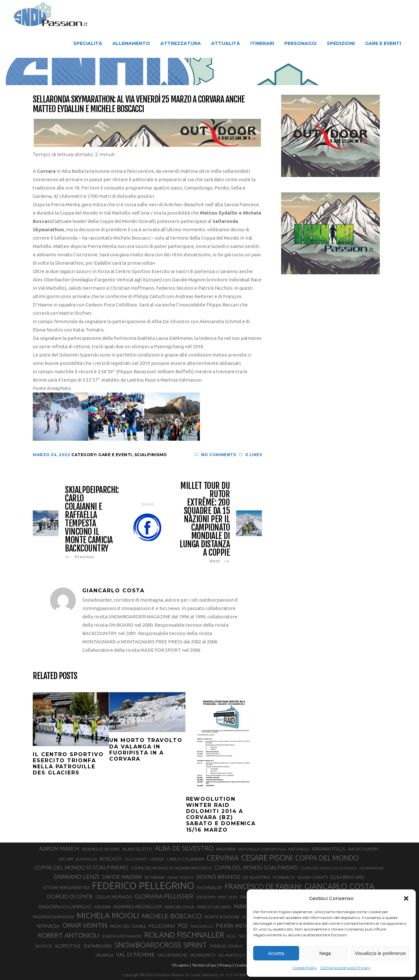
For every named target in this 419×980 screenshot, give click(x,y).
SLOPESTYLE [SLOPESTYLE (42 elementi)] (68, 946)
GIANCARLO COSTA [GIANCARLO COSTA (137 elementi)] (339, 886)
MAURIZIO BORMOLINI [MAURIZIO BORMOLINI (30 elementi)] (53, 917)
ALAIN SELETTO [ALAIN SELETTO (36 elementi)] (137, 849)
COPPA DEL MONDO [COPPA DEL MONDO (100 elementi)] (327, 858)
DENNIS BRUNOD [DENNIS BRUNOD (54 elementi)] (218, 877)
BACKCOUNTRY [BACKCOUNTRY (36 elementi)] (363, 849)
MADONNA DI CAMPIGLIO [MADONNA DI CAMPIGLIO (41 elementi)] (65, 907)
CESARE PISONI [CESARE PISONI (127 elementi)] (267, 858)
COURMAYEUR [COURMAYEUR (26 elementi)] (371, 868)
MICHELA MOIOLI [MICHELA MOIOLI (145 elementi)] (108, 915)
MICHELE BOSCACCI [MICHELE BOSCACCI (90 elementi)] (172, 916)
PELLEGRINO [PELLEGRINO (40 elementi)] (162, 926)
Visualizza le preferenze (380, 953)
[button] (406, 898)
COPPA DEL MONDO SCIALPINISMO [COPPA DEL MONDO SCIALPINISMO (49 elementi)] (256, 868)
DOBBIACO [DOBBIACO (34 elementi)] (284, 877)
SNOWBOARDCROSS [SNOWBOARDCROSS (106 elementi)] (148, 945)
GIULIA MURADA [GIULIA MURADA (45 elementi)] (114, 897)
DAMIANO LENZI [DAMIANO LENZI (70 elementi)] (76, 877)
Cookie (241, 965)
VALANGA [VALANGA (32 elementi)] (105, 955)
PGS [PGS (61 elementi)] (183, 925)
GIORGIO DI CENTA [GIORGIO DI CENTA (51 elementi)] (70, 896)
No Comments (215, 455)
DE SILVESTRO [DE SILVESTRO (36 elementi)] (257, 877)
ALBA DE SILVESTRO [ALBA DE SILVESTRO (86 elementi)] (184, 848)
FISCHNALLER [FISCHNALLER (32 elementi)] (209, 887)
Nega (325, 953)
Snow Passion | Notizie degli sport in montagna (166, 64)
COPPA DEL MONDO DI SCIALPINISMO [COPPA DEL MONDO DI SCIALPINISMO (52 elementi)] (81, 867)
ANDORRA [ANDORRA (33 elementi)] (226, 849)
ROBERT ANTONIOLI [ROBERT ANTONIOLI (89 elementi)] (68, 935)
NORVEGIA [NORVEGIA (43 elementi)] (48, 926)
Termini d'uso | (205, 965)
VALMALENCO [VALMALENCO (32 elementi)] (202, 955)
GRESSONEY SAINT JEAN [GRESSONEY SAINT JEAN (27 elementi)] (216, 897)
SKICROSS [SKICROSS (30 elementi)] (43, 946)
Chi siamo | (181, 965)
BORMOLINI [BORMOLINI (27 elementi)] (86, 859)
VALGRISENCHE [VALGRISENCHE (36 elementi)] (172, 955)
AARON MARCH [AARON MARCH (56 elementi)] (59, 848)
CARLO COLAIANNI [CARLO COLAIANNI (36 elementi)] (185, 859)
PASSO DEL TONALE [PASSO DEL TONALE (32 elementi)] (128, 926)
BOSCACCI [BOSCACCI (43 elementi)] (111, 859)
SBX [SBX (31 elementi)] (242, 936)
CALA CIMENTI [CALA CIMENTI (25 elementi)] (135, 859)
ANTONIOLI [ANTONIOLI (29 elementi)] (299, 849)
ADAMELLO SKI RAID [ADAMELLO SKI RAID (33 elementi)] (101, 849)
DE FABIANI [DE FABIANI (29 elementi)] (155, 877)
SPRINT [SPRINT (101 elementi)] (195, 945)
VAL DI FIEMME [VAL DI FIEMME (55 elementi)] (135, 954)
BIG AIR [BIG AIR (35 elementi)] (66, 859)
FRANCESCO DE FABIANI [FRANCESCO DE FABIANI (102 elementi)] (263, 886)
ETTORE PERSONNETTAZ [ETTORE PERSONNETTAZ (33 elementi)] (66, 887)
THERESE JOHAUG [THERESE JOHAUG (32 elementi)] (226, 946)
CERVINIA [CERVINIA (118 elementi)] (223, 858)
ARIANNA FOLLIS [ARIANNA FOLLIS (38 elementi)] (329, 849)
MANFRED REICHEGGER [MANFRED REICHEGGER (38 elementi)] (138, 907)
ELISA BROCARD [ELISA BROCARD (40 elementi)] (347, 877)
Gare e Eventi (299, 64)
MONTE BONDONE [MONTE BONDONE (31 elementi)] (222, 917)
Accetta (276, 953)
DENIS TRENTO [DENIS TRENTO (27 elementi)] (181, 877)
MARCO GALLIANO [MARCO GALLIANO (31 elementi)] (214, 907)
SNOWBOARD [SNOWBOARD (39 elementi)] (98, 946)
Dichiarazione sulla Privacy (345, 968)
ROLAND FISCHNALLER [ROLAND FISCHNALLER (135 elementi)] (184, 935)
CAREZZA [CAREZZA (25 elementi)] (157, 859)
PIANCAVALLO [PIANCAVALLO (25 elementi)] (202, 926)
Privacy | (226, 965)
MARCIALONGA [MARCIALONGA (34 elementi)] (179, 907)
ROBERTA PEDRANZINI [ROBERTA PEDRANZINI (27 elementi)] (122, 936)
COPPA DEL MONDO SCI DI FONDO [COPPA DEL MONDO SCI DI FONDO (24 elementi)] (329, 868)
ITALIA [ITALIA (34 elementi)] (246, 897)
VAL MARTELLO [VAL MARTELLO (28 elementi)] (232, 955)
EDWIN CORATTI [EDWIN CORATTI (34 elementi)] (313, 877)
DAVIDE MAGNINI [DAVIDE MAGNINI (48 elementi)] (122, 877)
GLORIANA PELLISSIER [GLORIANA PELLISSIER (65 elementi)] (164, 896)
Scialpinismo (151, 455)
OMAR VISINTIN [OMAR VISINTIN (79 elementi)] (85, 925)
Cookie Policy (305, 968)
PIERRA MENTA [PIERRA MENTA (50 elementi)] (234, 926)
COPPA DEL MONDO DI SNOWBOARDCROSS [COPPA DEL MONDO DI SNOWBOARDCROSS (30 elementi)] (171, 868)
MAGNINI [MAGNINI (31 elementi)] (103, 907)
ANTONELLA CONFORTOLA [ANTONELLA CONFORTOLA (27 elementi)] (262, 849)
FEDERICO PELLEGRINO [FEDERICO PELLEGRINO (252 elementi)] (143, 886)
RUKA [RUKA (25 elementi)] (232, 936)
